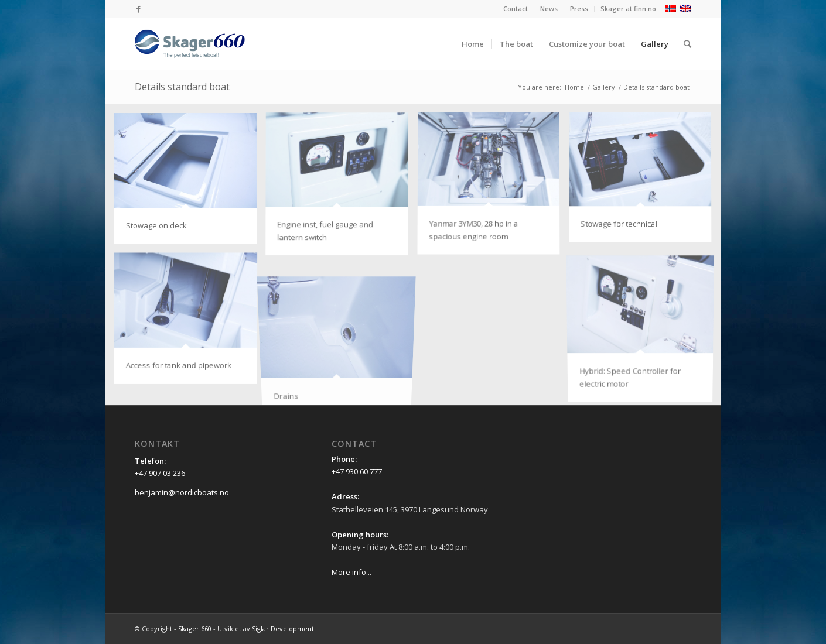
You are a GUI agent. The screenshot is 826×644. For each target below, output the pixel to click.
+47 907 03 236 (160, 473)
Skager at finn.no (628, 8)
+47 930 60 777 (357, 471)
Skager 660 (195, 628)
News (549, 8)
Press (579, 8)
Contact (516, 8)
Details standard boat (182, 87)
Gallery (604, 87)
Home (574, 87)
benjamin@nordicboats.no (182, 492)
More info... (351, 572)
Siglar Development (283, 628)
